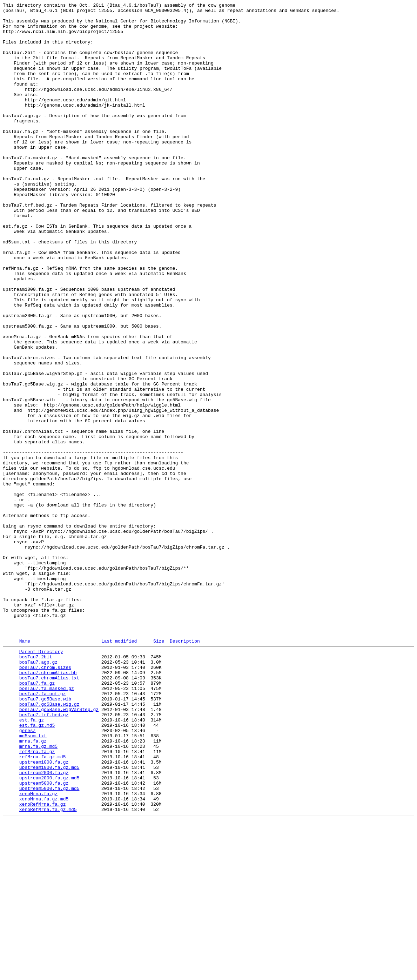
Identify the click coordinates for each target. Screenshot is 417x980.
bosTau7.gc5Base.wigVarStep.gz (59, 849)
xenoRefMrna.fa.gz (43, 963)
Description (185, 768)
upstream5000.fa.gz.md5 (49, 944)
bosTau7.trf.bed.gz (44, 855)
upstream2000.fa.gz (44, 925)
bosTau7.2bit (36, 786)
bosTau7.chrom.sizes (45, 799)
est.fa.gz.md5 (37, 868)
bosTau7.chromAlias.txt (49, 811)
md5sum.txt (33, 881)
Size (159, 768)
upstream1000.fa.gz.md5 (49, 919)
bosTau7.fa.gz (37, 818)
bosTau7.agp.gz (38, 792)
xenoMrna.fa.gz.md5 (44, 956)
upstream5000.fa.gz (44, 938)
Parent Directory (41, 780)
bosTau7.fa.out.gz (43, 830)
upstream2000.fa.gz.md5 (49, 931)
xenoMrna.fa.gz (38, 950)
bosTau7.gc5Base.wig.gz (49, 843)
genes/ (28, 874)
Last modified (119, 768)
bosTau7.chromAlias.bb (48, 805)
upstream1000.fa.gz (44, 912)
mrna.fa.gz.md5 (38, 893)
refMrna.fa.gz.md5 (43, 906)
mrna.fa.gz (33, 887)
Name (25, 768)
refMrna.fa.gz (37, 900)
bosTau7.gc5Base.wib (45, 837)
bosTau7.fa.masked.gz (47, 824)
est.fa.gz (32, 862)
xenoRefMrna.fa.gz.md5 (48, 969)
